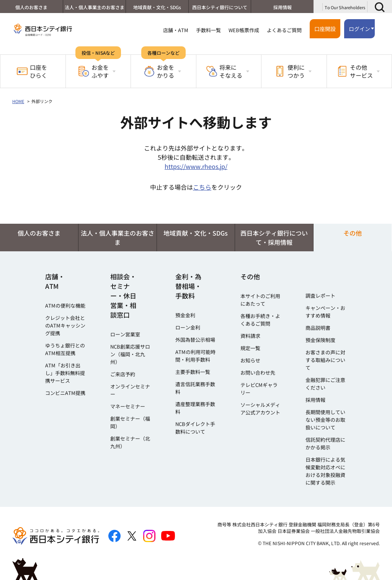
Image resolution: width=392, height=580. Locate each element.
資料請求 (250, 336)
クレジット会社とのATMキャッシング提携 (65, 325)
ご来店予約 (123, 374)
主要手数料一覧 (193, 372)
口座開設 (325, 29)
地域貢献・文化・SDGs (157, 7)
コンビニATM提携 (65, 393)
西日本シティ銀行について (219, 7)
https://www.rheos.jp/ (196, 166)
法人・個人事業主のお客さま (94, 7)
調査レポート (320, 296)
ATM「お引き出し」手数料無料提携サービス (65, 373)
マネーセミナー (128, 406)
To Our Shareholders (345, 7)
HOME (18, 101)
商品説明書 (318, 328)
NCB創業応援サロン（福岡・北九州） (130, 354)
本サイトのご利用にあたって (260, 300)
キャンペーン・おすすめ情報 (325, 312)
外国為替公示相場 (195, 340)
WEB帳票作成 (244, 30)
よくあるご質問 (284, 30)
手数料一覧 (208, 30)
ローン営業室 (125, 334)
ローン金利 (188, 327)
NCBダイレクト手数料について (195, 428)
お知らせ (250, 360)
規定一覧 (250, 348)
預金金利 (185, 315)
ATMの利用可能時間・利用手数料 (195, 356)
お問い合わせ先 (258, 373)
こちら (202, 187)
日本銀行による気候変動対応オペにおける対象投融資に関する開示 (325, 471)
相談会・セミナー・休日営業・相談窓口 (123, 296)
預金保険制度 (320, 340)
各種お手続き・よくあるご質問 (260, 320)
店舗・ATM (176, 30)
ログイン (359, 29)
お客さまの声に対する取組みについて (325, 360)
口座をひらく (32, 71)
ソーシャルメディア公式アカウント (260, 409)
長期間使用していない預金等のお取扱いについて (325, 420)
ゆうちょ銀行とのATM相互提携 (65, 349)
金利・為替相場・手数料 (188, 286)
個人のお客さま (31, 7)
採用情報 (282, 7)
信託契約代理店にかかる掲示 (325, 443)
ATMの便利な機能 (65, 306)
